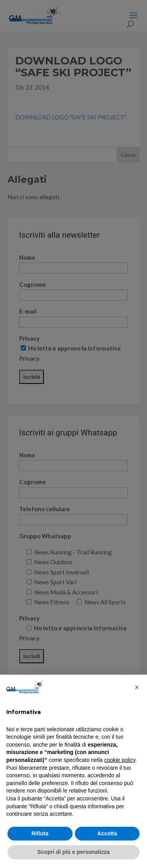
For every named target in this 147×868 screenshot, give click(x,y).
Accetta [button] (107, 833)
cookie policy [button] (120, 760)
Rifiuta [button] (40, 833)
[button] (137, 687)
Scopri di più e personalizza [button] (73, 852)
